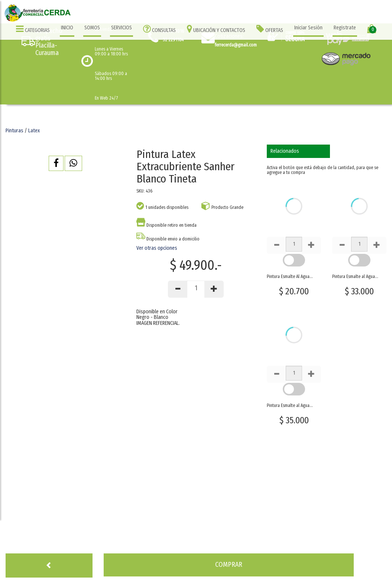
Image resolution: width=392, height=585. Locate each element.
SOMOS (92, 28)
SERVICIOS (122, 28)
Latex (34, 131)
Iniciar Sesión (308, 28)
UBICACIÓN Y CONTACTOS (216, 29)
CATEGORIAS (33, 29)
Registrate (345, 28)
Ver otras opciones (157, 248)
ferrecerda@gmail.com (236, 45)
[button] (56, 163)
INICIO (67, 28)
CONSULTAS (159, 29)
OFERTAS (270, 29)
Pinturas (14, 131)
